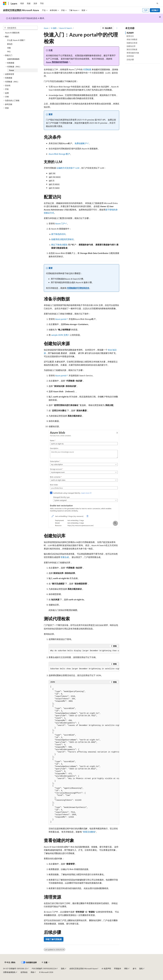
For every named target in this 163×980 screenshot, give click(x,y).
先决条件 (130, 33)
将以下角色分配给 (59, 245)
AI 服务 (54, 28)
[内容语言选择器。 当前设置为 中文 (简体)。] (10, 962)
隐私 (63, 968)
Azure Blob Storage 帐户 (59, 154)
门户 (146, 10)
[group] (84, 651)
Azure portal (61, 319)
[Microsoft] (5, 3)
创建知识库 (131, 46)
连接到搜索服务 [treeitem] (13, 59)
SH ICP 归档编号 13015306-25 (15, 968)
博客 (126, 968)
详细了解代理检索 (54, 939)
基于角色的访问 (58, 234)
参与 (134, 968)
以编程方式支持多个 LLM (68, 168)
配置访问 (130, 36)
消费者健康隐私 (9, 972)
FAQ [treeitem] (9, 51)
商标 (32, 972)
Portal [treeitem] (12, 70)
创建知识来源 (132, 43)
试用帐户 (155, 10)
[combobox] (20, 28)
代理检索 (87, 69)
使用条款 (24, 972)
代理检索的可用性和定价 (78, 288)
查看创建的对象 (133, 53)
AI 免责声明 (106, 968)
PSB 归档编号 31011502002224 (44, 968)
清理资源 (130, 56)
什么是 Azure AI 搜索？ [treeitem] (16, 40)
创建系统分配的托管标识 (62, 239)
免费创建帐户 (81, 143)
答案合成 (65, 557)
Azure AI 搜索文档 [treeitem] (12, 33)
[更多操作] (117, 28)
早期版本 (118, 968)
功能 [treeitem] (9, 48)
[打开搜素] (157, 3)
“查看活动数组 (89, 832)
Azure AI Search (66, 28)
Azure (46, 28)
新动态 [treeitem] (10, 44)
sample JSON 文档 (59, 335)
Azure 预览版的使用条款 (57, 62)
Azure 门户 (60, 223)
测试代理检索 (132, 49)
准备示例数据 (132, 39)
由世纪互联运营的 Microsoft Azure (83, 968)
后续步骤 (130, 59)
